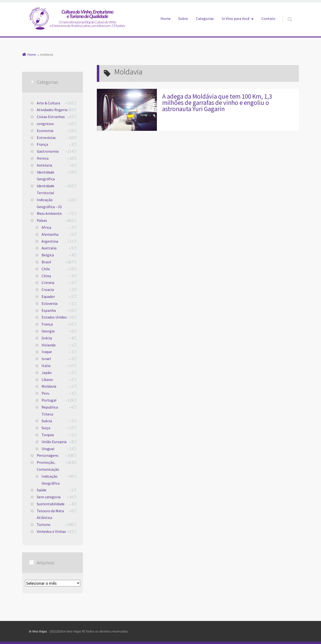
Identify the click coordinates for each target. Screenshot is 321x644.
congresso (45, 124)
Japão (47, 373)
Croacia (48, 289)
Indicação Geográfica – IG (49, 203)
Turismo (44, 524)
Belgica (48, 255)
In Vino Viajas (38, 631)
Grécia (47, 338)
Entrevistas (46, 138)
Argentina (50, 241)
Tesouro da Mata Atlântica (50, 514)
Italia (46, 366)
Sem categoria (49, 497)
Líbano (47, 379)
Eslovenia (49, 303)
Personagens (48, 455)
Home (166, 18)
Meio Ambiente (49, 213)
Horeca (43, 158)
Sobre (183, 18)
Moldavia (49, 386)
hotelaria (44, 165)
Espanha (49, 310)
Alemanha (50, 234)
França (42, 144)
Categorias (205, 18)
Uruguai (48, 449)
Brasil (46, 262)
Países (42, 220)
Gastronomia (48, 151)
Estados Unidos (54, 317)
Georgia (48, 331)
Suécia (47, 421)
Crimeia (48, 283)
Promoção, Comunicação (48, 466)
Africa (46, 227)
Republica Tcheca (50, 411)
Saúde (42, 490)
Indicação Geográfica (51, 480)
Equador (48, 296)
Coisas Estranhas (51, 117)
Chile (46, 269)
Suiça (46, 428)
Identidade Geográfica (46, 176)
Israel (46, 359)
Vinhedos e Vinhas (51, 531)
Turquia (48, 435)
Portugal (49, 400)
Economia (45, 131)
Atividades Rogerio (52, 110)
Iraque (47, 352)
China (46, 276)
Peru (45, 393)
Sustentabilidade (51, 504)
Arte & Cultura (48, 103)
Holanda (49, 345)
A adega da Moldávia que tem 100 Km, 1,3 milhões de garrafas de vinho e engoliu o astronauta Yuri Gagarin (217, 102)
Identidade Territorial (46, 189)
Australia (49, 248)
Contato (268, 18)
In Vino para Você (236, 18)
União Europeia (54, 442)
